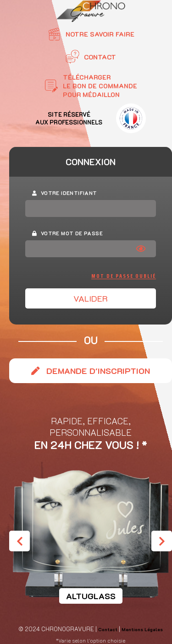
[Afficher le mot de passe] (143, 249)
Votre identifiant (65, 193)
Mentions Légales (142, 629)
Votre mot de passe (67, 233)
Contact (108, 629)
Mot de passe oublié (124, 276)
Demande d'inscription (91, 371)
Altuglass (91, 596)
